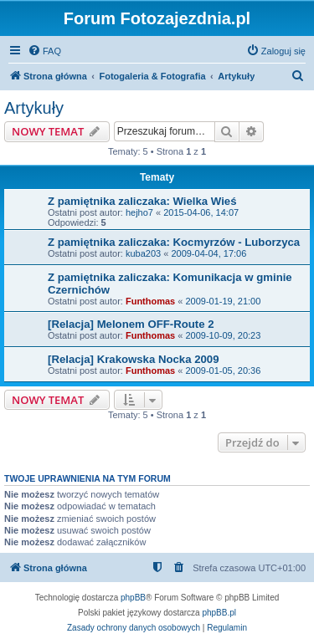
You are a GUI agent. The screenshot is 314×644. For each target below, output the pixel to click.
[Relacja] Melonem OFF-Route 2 (131, 324)
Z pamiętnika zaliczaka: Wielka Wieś (142, 201)
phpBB (133, 598)
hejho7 (139, 212)
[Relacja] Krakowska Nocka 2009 (134, 359)
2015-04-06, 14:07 (201, 212)
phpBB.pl (219, 613)
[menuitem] (44, 51)
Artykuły (34, 108)
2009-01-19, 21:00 (223, 301)
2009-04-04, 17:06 (208, 253)
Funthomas (150, 301)
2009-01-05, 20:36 (223, 371)
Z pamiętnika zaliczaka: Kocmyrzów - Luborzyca (174, 242)
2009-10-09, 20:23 (223, 335)
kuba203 (143, 253)
